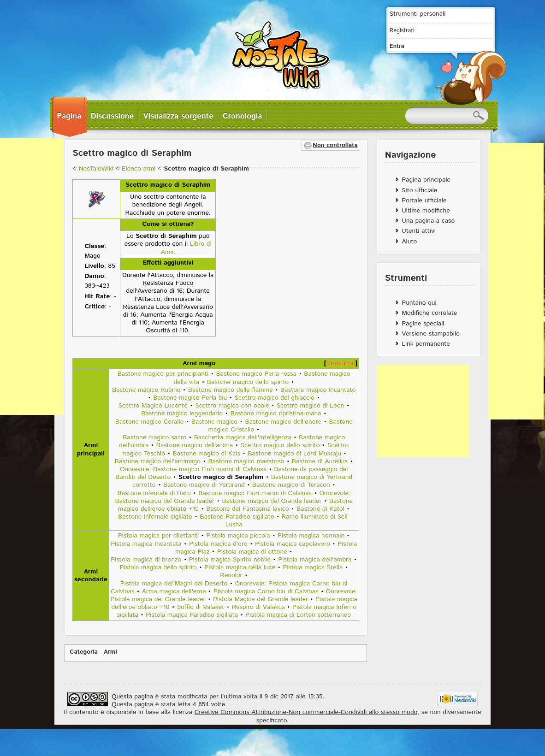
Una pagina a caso (428, 221)
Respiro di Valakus (258, 607)
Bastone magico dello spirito (248, 382)
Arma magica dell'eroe (174, 591)
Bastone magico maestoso (246, 461)
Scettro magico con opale (232, 406)
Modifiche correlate (429, 313)
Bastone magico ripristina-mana (276, 413)
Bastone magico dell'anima (195, 445)
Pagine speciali (423, 324)
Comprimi (341, 363)
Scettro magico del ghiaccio (275, 398)
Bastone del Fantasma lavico (247, 509)
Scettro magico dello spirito (280, 445)
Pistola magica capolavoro (293, 544)
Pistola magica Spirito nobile (230, 560)
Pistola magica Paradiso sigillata (192, 615)
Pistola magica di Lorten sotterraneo (298, 615)
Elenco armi (139, 169)
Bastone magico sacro (155, 437)
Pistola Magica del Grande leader (261, 599)
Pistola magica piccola (238, 536)
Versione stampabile (430, 334)
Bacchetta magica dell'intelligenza (243, 437)
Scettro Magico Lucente (153, 406)
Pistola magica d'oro (218, 544)
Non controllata (335, 145)
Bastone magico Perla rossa (256, 374)
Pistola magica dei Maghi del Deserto (174, 584)
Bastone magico (214, 422)
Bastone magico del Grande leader (272, 501)
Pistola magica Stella (313, 567)
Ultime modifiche (426, 211)
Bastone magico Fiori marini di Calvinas (255, 493)
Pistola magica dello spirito (158, 567)
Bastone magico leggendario (182, 413)
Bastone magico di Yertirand (204, 485)
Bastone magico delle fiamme (231, 390)
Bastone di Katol (320, 509)
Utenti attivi (419, 231)
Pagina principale (426, 180)
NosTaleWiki (96, 169)
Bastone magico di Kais (206, 454)
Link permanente (426, 344)
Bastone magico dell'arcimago (158, 461)
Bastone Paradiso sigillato (237, 517)
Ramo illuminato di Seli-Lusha (288, 521)
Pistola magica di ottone (252, 552)
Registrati (402, 30)
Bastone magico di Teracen (291, 485)
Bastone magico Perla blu (190, 398)
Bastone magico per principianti (163, 374)
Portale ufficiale (424, 201)
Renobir (231, 575)
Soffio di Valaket (201, 607)
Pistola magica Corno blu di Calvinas (266, 591)
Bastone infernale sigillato (155, 517)
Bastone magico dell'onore (284, 422)
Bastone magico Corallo (150, 422)
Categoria (84, 652)
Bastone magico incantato (318, 390)
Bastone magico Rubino (146, 390)
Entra (397, 46)
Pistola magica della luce (240, 567)
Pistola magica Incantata (146, 544)
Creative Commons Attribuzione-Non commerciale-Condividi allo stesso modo (306, 712)
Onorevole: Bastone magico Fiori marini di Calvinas (193, 469)
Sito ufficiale (419, 190)
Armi (110, 652)
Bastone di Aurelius (320, 461)
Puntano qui (419, 303)
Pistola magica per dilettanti (158, 536)
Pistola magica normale (311, 536)
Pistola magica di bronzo (146, 560)
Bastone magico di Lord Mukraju (294, 454)
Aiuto (409, 242)
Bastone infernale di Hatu (154, 493)
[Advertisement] (423, 411)
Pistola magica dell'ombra (315, 560)
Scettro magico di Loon (310, 406)
